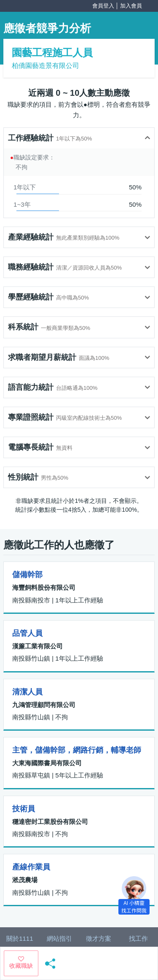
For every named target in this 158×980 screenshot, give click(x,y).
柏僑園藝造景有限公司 (46, 66)
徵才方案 (99, 938)
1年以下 (25, 187)
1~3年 (22, 204)
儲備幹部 (27, 575)
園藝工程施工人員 (52, 53)
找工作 (138, 938)
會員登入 (103, 6)
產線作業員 (31, 867)
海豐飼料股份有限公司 (44, 587)
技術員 (24, 809)
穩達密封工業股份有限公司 (50, 822)
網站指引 (59, 938)
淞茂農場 (25, 880)
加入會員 (131, 6)
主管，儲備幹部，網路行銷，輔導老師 (77, 750)
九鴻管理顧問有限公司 (44, 705)
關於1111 (20, 938)
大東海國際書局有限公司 (47, 763)
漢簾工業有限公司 (37, 646)
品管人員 (27, 633)
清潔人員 (27, 692)
